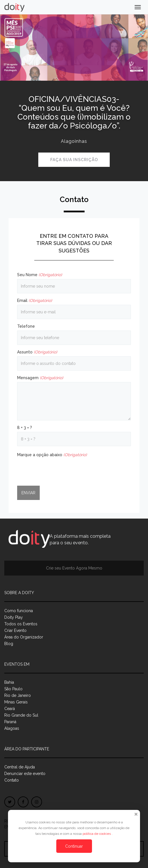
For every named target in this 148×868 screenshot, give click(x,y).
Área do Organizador (24, 637)
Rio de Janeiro (18, 695)
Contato (12, 780)
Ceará (10, 709)
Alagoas (12, 728)
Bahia (9, 682)
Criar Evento (15, 630)
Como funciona (19, 611)
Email (35, 300)
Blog (9, 644)
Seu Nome (40, 275)
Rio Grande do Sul (21, 715)
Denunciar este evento (25, 774)
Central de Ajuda (20, 767)
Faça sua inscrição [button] (74, 160)
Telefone (26, 326)
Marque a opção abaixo (52, 455)
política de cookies (97, 834)
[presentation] (61, 470)
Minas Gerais (16, 702)
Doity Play (14, 617)
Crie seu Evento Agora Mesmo (74, 568)
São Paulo (13, 689)
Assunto (37, 352)
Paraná (10, 722)
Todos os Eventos (21, 624)
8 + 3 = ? (25, 428)
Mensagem (40, 378)
